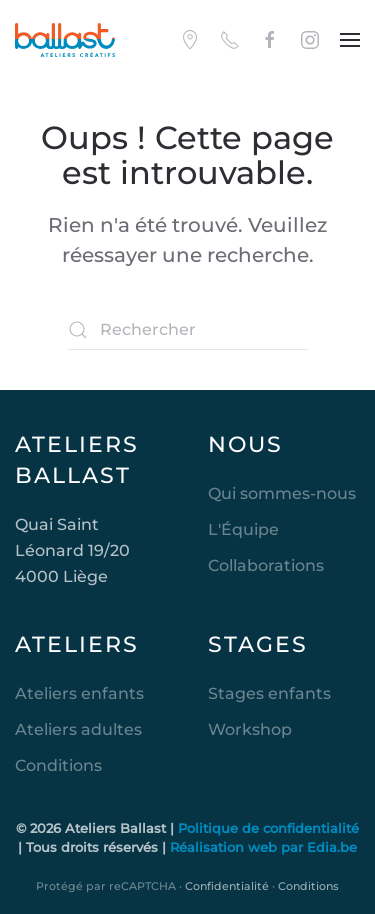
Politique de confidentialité (268, 828)
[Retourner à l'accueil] (65, 40)
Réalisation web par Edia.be (263, 847)
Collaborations (266, 565)
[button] (350, 40)
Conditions (58, 765)
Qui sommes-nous (282, 493)
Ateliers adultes (78, 729)
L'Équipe (243, 529)
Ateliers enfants (79, 693)
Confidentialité (227, 886)
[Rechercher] (188, 330)
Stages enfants (269, 693)
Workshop (250, 729)
